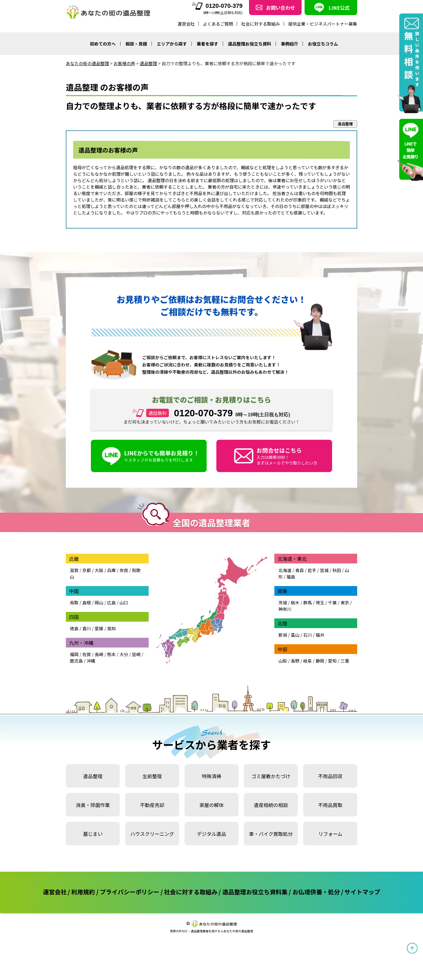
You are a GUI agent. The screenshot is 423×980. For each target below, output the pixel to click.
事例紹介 (289, 44)
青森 (299, 570)
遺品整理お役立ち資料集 (255, 892)
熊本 (111, 654)
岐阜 (308, 661)
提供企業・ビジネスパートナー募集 (323, 24)
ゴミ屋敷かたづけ (271, 776)
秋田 (337, 570)
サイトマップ (362, 892)
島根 (87, 602)
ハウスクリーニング (152, 834)
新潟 (283, 635)
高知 (111, 628)
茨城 (283, 602)
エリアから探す (172, 44)
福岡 (74, 654)
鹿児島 (76, 661)
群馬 (308, 602)
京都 (87, 570)
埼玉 (320, 602)
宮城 (324, 570)
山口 (124, 602)
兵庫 (111, 570)
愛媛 (99, 628)
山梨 (283, 661)
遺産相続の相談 (271, 805)
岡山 (99, 602)
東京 (345, 602)
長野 (295, 661)
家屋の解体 (211, 805)
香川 (87, 628)
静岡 (320, 661)
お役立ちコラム (323, 44)
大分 (124, 654)
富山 (295, 635)
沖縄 (91, 661)
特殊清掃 (211, 776)
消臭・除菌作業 (93, 805)
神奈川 (285, 609)
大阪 (99, 570)
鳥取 (74, 602)
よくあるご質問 (218, 24)
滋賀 (74, 570)
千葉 (332, 602)
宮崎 (136, 654)
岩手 (312, 570)
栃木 (295, 602)
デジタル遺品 (211, 834)
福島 (291, 577)
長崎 (99, 654)
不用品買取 (330, 805)
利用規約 (83, 892)
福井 (320, 635)
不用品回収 (330, 776)
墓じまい (93, 834)
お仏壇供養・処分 (316, 892)
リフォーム (330, 834)
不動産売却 (152, 805)
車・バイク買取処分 (271, 834)
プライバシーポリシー (129, 892)
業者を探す (207, 44)
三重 (345, 661)
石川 (308, 635)
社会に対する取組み (261, 24)
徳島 (74, 628)
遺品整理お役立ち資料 (250, 44)
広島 (111, 602)
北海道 (285, 570)
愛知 (332, 661)
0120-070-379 (218, 6)
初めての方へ (103, 44)
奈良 (124, 570)
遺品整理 (93, 776)
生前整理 (152, 776)
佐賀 (87, 654)
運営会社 (186, 24)
